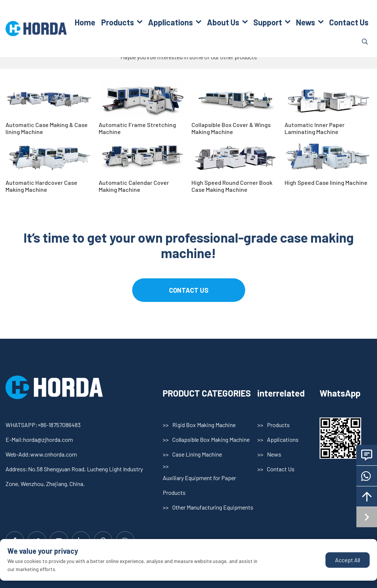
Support (268, 22)
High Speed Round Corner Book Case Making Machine (232, 186)
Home (85, 22)
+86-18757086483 (59, 425)
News (306, 22)
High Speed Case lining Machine (326, 182)
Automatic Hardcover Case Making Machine (41, 186)
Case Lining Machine (197, 454)
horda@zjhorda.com (48, 439)
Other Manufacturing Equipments (213, 507)
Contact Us (349, 22)
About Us (223, 22)
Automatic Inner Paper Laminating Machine (315, 128)
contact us (189, 290)
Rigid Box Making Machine (204, 425)
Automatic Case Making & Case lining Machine (47, 128)
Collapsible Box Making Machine (211, 439)
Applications (170, 22)
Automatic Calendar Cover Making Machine (134, 186)
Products (118, 22)
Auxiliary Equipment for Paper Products (199, 485)
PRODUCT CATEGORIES (207, 393)
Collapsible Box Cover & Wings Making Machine (231, 128)
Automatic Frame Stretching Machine (137, 128)
